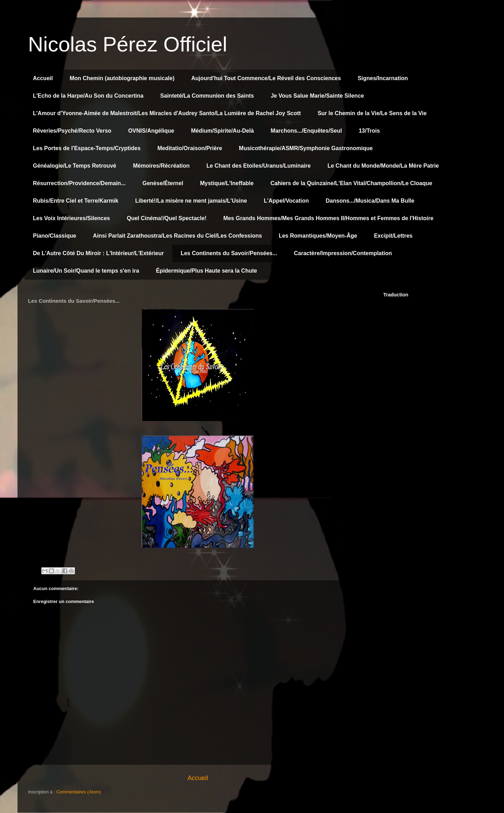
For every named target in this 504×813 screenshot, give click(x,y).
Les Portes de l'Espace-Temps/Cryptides (87, 148)
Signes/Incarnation (383, 78)
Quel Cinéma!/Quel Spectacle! (167, 218)
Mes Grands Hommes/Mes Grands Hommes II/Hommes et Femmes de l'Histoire (328, 218)
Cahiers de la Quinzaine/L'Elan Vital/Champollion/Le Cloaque (351, 183)
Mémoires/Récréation (161, 166)
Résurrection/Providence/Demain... (79, 183)
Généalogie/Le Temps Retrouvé (75, 166)
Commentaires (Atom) (79, 792)
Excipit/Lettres (393, 236)
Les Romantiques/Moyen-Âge (318, 236)
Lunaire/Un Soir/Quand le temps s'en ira (86, 271)
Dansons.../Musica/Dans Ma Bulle (370, 201)
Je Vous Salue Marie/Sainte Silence (317, 96)
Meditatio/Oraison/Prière (190, 148)
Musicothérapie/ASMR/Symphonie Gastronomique (306, 148)
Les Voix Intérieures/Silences (71, 218)
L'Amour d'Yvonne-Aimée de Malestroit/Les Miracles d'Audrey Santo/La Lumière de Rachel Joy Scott (167, 113)
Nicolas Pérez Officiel (128, 44)
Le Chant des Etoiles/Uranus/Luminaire (259, 166)
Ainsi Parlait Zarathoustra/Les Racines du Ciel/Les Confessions (178, 236)
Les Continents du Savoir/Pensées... (229, 253)
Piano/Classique (55, 236)
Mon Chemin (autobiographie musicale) (122, 78)
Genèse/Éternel (163, 183)
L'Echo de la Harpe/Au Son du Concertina (88, 96)
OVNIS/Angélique (151, 131)
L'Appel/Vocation (286, 201)
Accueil (43, 78)
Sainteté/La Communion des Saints (207, 96)
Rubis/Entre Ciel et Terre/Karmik (76, 201)
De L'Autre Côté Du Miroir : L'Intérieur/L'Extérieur (98, 253)
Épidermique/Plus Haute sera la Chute (206, 271)
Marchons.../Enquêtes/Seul (306, 131)
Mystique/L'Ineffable (227, 183)
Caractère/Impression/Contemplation (343, 253)
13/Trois (369, 131)
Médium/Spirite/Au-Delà (223, 131)
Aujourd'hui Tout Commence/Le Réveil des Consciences (266, 78)
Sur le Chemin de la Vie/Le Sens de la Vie (372, 113)
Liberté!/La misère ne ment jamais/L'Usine (191, 201)
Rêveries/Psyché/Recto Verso (72, 131)
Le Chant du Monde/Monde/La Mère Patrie (383, 166)
